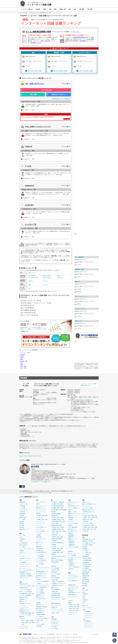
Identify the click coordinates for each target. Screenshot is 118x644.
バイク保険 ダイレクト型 (89, 543)
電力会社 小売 (40, 597)
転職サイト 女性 (72, 512)
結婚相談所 (71, 591)
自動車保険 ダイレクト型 (89, 539)
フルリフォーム (24, 607)
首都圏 (22, 594)
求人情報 (75, 634)
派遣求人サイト (72, 529)
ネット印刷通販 (72, 555)
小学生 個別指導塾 (56, 550)
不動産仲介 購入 (23, 588)
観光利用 (39, 626)
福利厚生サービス (41, 595)
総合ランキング (32, 273)
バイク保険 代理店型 (87, 545)
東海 (22, 363)
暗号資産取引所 (23, 572)
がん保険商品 (86, 568)
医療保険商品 (86, 557)
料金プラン (59, 276)
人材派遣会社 (72, 545)
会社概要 (35, 634)
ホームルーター (86, 506)
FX (20, 555)
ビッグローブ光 (30, 224)
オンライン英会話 (56, 574)
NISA (21, 537)
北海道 (22, 356)
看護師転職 (71, 518)
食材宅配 (38, 514)
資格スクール (55, 587)
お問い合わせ (59, 634)
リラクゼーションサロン (57, 609)
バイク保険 (22, 508)
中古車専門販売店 (42, 552)
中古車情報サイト (41, 548)
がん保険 (22, 525)
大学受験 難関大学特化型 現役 (59, 510)
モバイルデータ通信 (87, 508)
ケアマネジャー (62, 584)
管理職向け (72, 565)
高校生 (54, 556)
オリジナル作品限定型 (43, 581)
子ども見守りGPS (41, 599)
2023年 (30, 456)
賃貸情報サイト (23, 599)
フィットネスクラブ (56, 605)
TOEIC (54, 582)
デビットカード (23, 568)
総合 (33, 53)
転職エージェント (73, 516)
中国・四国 (23, 366)
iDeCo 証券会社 (23, 545)
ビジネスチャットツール (74, 557)
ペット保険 (22, 520)
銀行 (22, 541)
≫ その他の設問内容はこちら (27, 437)
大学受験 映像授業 (56, 514)
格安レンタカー (40, 543)
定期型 (90, 558)
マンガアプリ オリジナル (42, 585)
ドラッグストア (55, 621)
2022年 (35, 456)
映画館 (70, 603)
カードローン (23, 557)
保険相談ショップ (24, 529)
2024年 (26, 456)
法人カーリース (72, 553)
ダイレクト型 (24, 504)
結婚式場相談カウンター (74, 593)
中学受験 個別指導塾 (56, 539)
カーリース (39, 545)
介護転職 (70, 520)
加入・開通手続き (32, 276)
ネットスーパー (40, 521)
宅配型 (39, 535)
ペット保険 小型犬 (87, 553)
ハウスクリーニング (41, 510)
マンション (45, 285)
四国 (84, 520)
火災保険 (22, 516)
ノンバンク (28, 558)
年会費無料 (23, 562)
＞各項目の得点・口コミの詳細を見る (61, 99)
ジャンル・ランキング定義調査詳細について (89, 384)
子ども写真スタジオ (41, 574)
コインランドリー (41, 512)
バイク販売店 (39, 558)
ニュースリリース (42, 634)
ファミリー (45, 281)
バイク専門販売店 (42, 560)
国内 (38, 620)
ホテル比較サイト (41, 611)
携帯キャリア (86, 502)
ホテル (38, 622)
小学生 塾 (54, 547)
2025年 (21, 456)
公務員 (54, 586)
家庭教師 (53, 558)
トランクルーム (40, 529)
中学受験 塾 (54, 535)
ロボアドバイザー (24, 578)
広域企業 (23, 354)
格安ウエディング (73, 589)
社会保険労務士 (61, 582)
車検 (37, 566)
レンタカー (39, 541)
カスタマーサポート (85, 53)
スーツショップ (55, 625)
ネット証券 (22, 535)
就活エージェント (73, 502)
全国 (77, 610)
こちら (77, 32)
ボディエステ (72, 579)
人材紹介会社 (72, 542)
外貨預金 (22, 551)
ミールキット (39, 518)
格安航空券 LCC (40, 613)
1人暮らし (31, 281)
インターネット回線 (87, 523)
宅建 (53, 580)
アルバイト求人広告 (73, 547)
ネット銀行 (22, 547)
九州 (33, 594)
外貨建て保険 (86, 576)
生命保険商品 (86, 562)
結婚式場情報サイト (73, 595)
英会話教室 (54, 572)
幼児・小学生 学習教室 (57, 560)
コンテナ (39, 533)
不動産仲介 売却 (23, 584)
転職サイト (71, 510)
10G (29, 289)
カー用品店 (54, 627)
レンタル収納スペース (43, 531)
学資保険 (22, 527)
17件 (69, 146)
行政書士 (55, 584)
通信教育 (53, 554)
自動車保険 (22, 502)
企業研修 (70, 561)
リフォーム (22, 605)
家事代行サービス (41, 508)
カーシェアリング (41, 539)
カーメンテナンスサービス (43, 568)
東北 (22, 358)
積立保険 (84, 586)
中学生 (59, 556)
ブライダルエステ (73, 575)
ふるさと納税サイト (41, 527)
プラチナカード (89, 617)
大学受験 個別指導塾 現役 (58, 506)
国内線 (39, 615)
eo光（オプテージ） (37, 84)
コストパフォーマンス (81, 297)
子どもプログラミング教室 (58, 599)
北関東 (27, 621)
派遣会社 (70, 525)
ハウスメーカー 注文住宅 (25, 615)
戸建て (30, 285)
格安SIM (86, 512)
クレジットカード (24, 560)
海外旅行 (45, 607)
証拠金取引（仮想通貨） (27, 576)
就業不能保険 (86, 572)
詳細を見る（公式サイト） (59, 94)
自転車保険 (22, 514)
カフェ (38, 570)
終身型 (85, 558)
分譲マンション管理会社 (26, 592)
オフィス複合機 (40, 593)
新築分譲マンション (24, 611)
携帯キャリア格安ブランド (89, 504)
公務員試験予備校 (56, 595)
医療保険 (22, 523)
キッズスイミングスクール (58, 611)
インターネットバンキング (26, 549)
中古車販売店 (39, 550)
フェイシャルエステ (73, 577)
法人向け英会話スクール (57, 597)
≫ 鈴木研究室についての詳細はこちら (41, 482)
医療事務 (57, 578)
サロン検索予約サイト (74, 581)
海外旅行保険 (23, 518)
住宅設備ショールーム (25, 603)
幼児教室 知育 (55, 562)
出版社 (39, 583)
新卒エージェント (73, 539)
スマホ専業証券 (23, 543)
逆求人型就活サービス (74, 506)
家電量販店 (54, 619)
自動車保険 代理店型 (87, 541)
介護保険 (84, 578)
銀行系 (22, 558)
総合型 (39, 579)
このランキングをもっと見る (33, 71)
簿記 (57, 580)
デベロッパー (24, 628)
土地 (33, 586)
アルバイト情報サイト (74, 508)
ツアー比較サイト (41, 616)
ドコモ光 (28, 166)
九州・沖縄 (23, 368)
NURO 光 (29, 146)
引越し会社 (39, 537)
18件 (69, 84)
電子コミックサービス (42, 577)
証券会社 (23, 539)
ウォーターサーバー (41, 502)
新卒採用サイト (72, 536)
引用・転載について (68, 634)
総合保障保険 (86, 580)
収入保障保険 (87, 566)
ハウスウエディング (73, 587)
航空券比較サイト (41, 609)
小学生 (63, 556)
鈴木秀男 (82, 41)
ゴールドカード (24, 566)
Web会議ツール (72, 559)
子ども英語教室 (55, 568)
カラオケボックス (73, 612)
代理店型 (23, 506)
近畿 (22, 365)
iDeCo (84, 598)
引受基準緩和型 (87, 560)
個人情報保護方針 (51, 634)
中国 (96, 518)
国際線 (43, 615)
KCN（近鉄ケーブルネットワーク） (38, 127)
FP (53, 578)
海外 (42, 620)
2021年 (40, 456)
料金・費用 (34, 94)
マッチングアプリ (73, 597)
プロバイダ (85, 514)
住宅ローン (22, 553)
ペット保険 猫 (86, 555)
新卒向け (72, 569)
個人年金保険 (86, 582)
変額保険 (84, 584)
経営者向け (72, 563)
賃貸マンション (23, 601)
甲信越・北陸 (24, 361)
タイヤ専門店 (55, 629)
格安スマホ (92, 512)
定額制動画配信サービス (42, 572)
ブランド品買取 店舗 (41, 587)
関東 (22, 359)
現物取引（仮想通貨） (26, 574)
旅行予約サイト (40, 605)
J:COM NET (29, 205)
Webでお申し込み (46, 90)
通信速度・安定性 (59, 53)
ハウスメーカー (24, 626)
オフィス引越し (40, 589)
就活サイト (71, 504)
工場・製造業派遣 (73, 527)
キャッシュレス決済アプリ (26, 570)
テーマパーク (72, 614)
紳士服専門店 (55, 623)
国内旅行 (39, 607)
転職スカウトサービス (74, 514)
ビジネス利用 (41, 624)
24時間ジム (54, 607)
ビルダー (23, 619)
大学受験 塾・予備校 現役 (58, 502)
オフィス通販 (39, 591)
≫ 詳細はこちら (23, 422)
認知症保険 (85, 574)
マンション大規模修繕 (25, 596)
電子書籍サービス (41, 576)
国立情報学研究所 (80, 37)
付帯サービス (60, 277)
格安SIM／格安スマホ (88, 510)
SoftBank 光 (29, 186)
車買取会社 (39, 547)
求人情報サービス (73, 531)
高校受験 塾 (54, 516)
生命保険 (22, 521)
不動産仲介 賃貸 (23, 597)
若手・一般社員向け (74, 567)
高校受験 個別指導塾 (56, 525)
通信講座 (53, 576)
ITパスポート (60, 586)
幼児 (53, 570)
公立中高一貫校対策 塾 (57, 543)
